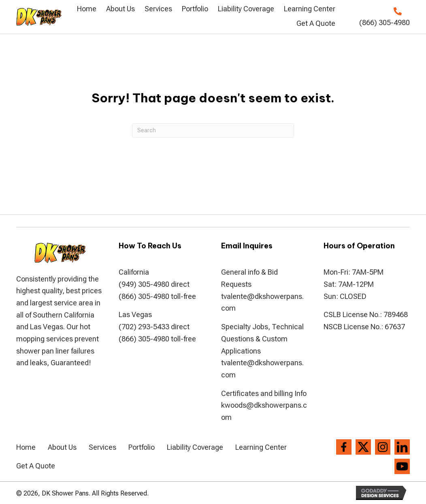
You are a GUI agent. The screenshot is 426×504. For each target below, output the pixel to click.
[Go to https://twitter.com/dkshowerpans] (363, 447)
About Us (62, 447)
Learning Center (261, 447)
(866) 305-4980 (384, 22)
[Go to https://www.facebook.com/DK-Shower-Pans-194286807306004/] (344, 447)
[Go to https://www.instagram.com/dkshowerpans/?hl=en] (383, 447)
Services (102, 447)
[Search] (213, 130)
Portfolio (142, 447)
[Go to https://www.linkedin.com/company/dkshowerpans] (402, 447)
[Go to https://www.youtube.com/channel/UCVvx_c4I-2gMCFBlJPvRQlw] (402, 466)
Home (26, 447)
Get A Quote (36, 466)
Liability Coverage (195, 447)
